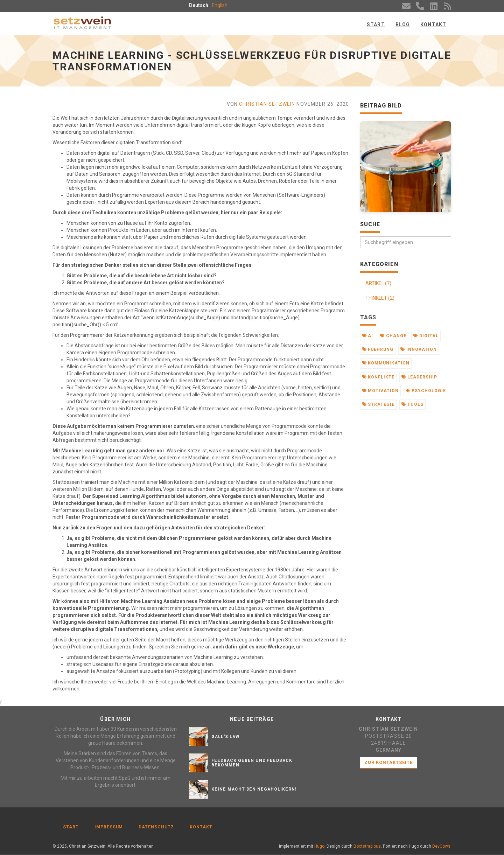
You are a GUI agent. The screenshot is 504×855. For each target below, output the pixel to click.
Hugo (319, 847)
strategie (379, 404)
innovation (419, 349)
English (220, 5)
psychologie (426, 391)
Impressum (109, 827)
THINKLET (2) (380, 298)
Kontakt (433, 25)
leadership (419, 377)
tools (412, 404)
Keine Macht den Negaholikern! (254, 789)
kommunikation (386, 363)
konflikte (379, 377)
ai (368, 336)
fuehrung (378, 349)
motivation (381, 391)
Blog (403, 25)
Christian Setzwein (267, 104)
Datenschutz (156, 827)
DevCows (441, 847)
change (393, 336)
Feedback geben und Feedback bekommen (252, 763)
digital (426, 336)
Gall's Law (225, 737)
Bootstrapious (367, 847)
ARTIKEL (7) (378, 283)
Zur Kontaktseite (389, 762)
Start (376, 25)
